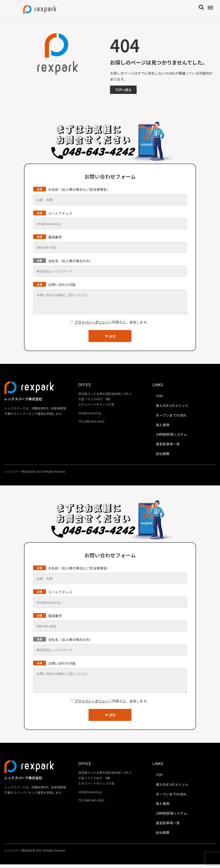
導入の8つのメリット (173, 406)
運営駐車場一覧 (169, 445)
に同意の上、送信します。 (112, 322)
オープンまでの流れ (172, 416)
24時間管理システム (172, 436)
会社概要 (163, 455)
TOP (160, 396)
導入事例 (163, 426)
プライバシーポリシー (92, 322)
